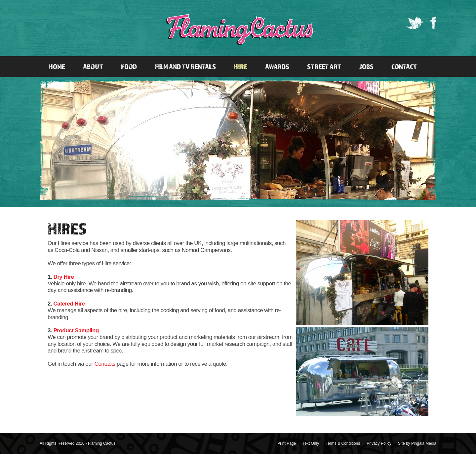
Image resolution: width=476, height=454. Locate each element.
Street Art (324, 66)
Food (129, 66)
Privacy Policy (379, 443)
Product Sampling (76, 330)
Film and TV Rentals (185, 66)
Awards (277, 66)
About (93, 66)
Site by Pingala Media (417, 443)
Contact (404, 66)
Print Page (287, 443)
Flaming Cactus (238, 30)
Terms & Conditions (343, 443)
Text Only (311, 443)
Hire (240, 66)
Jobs (366, 66)
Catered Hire (69, 304)
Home (57, 66)
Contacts (105, 364)
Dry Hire (63, 277)
